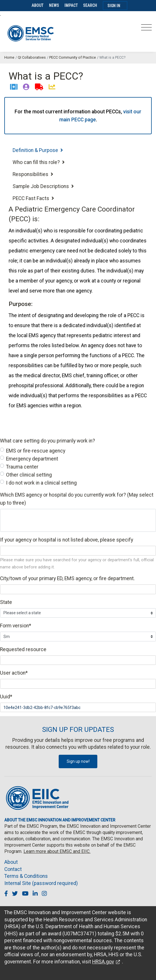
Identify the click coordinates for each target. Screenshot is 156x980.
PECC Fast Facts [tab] (33, 198)
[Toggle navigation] (146, 29)
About (37, 5)
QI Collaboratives (32, 57)
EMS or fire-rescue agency (36, 451)
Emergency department (32, 459)
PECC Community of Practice (73, 57)
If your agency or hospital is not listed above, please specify (67, 540)
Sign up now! (78, 761)
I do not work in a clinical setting (41, 483)
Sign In (114, 6)
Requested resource (23, 649)
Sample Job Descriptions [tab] (43, 186)
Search (90, 5)
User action (14, 673)
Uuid (6, 697)
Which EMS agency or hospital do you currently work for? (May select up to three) (77, 499)
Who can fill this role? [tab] (39, 162)
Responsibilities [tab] (33, 174)
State (6, 602)
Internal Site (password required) (41, 883)
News (54, 5)
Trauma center (22, 467)
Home (9, 57)
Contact (13, 869)
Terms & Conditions (26, 876)
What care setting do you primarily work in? (48, 441)
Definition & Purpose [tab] (38, 150)
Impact (71, 5)
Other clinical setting (29, 475)
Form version (16, 626)
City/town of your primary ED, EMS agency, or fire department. (67, 578)
